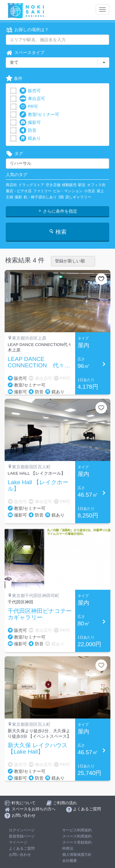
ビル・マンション (68, 191)
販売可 (30, 91)
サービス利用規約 (77, 830)
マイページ (18, 842)
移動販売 (69, 185)
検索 (57, 232)
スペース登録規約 (77, 842)
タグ (14, 154)
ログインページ (22, 830)
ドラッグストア (31, 185)
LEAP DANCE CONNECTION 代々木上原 (39, 362)
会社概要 (70, 861)
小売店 (90, 191)
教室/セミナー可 (39, 115)
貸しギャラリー (78, 197)
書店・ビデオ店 (19, 191)
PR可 (29, 107)
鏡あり (30, 138)
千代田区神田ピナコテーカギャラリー (40, 614)
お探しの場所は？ (27, 30)
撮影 (18, 197)
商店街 (11, 185)
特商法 (68, 848)
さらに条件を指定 (58, 211)
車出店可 (32, 99)
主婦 (10, 197)
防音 (28, 130)
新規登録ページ (22, 836)
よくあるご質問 (22, 848)
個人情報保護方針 (77, 855)
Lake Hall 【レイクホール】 (38, 486)
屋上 (100, 191)
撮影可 (30, 122)
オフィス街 (96, 185)
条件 (14, 79)
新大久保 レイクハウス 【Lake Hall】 (38, 749)
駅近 (82, 185)
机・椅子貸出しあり (40, 197)
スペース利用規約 (77, 836)
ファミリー (42, 191)
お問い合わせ (20, 855)
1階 (61, 197)
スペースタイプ (25, 53)
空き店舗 (53, 185)
